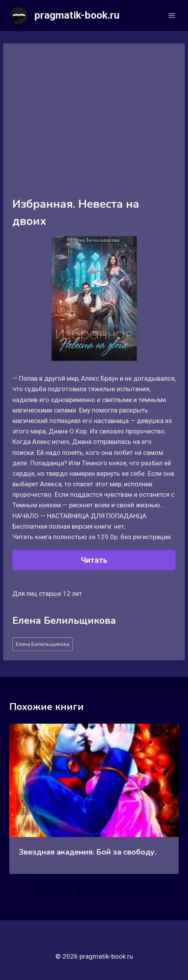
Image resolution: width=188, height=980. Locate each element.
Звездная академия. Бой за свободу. (87, 852)
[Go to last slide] (23, 805)
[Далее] (165, 805)
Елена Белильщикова (43, 644)
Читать (94, 560)
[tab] (79, 892)
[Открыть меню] (172, 15)
